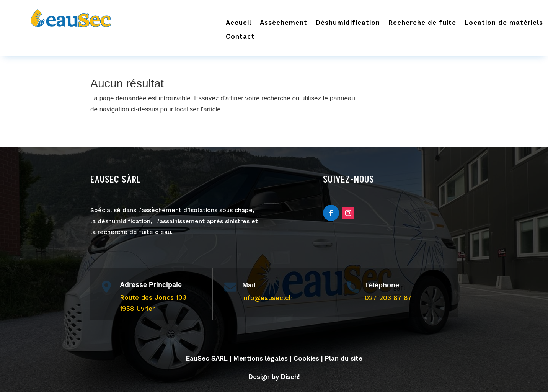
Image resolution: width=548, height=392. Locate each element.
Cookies (306, 358)
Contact (240, 36)
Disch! (290, 377)
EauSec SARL (207, 358)
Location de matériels (504, 23)
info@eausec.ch (267, 298)
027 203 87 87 (388, 298)
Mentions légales (261, 358)
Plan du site (344, 358)
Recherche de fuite (422, 23)
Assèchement (284, 23)
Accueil (239, 23)
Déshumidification (348, 23)
